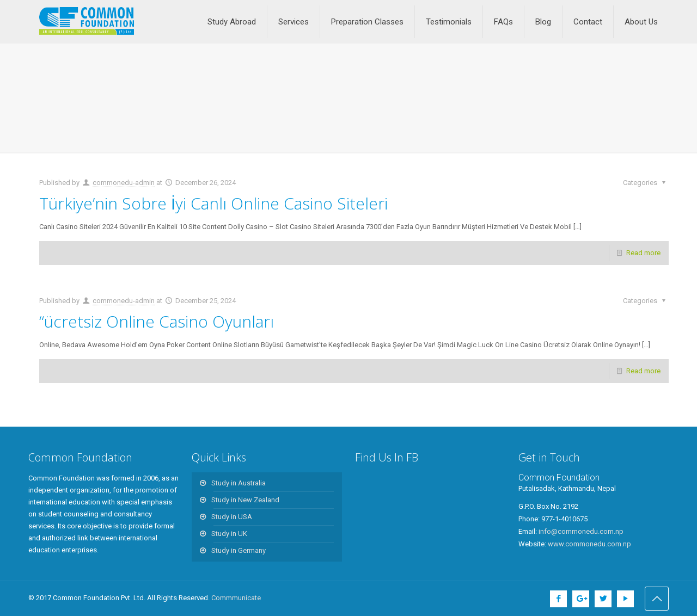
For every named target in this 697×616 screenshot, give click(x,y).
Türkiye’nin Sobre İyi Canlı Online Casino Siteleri (213, 203)
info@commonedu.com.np (581, 531)
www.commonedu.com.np (589, 544)
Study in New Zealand (245, 500)
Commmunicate (236, 598)
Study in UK (229, 534)
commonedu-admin (124, 183)
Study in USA (232, 517)
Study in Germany (239, 550)
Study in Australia (239, 483)
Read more (643, 253)
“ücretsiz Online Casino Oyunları (157, 321)
